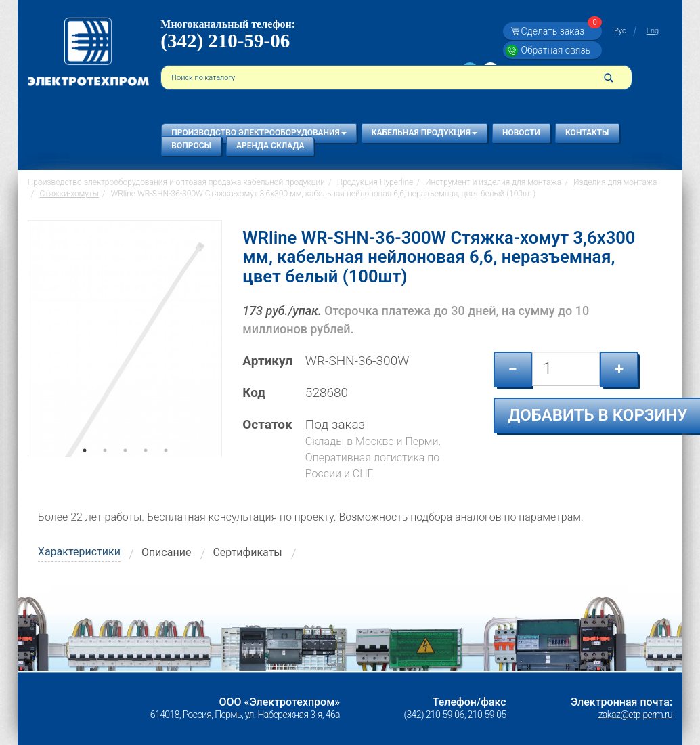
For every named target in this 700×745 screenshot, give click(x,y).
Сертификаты (247, 552)
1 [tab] (85, 469)
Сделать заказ (560, 31)
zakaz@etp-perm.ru (635, 715)
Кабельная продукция (424, 133)
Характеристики (79, 552)
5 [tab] (166, 469)
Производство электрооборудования (259, 133)
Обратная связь (556, 50)
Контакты (587, 133)
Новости (521, 133)
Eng (653, 31)
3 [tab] (125, 469)
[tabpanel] (125, 339)
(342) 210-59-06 (225, 41)
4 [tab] (146, 469)
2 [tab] (105, 469)
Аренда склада (270, 146)
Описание (167, 552)
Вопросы (191, 146)
